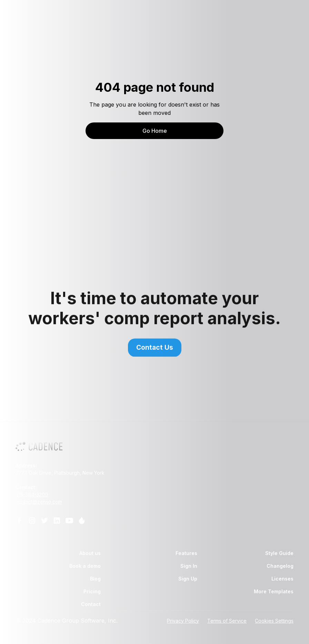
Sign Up (188, 579)
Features (186, 553)
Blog (95, 579)
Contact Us (155, 350)
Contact (91, 604)
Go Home (155, 131)
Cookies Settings (274, 621)
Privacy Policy (183, 621)
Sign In (189, 566)
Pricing (92, 591)
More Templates (274, 591)
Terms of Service (227, 621)
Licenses (282, 579)
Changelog (280, 566)
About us (90, 553)
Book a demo (85, 566)
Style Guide (279, 553)
